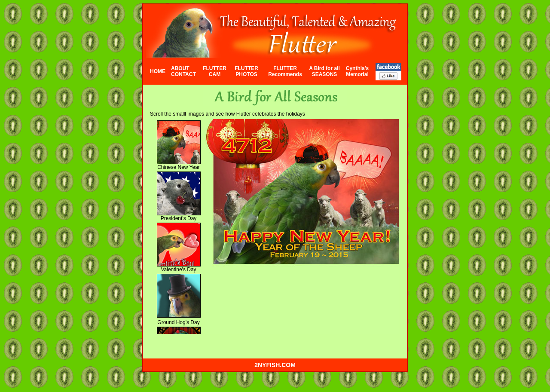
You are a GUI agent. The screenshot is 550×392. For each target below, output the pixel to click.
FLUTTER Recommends (285, 71)
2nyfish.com (275, 365)
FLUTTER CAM (215, 71)
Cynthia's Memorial (357, 71)
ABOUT (180, 68)
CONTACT (183, 74)
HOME (158, 71)
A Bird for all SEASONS (324, 71)
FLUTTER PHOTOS (246, 71)
